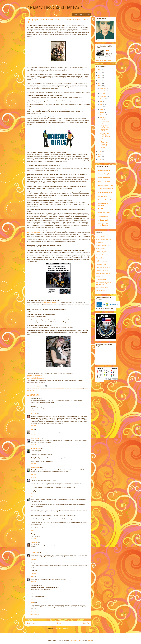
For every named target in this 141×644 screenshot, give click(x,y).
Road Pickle (102, 209)
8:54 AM (33, 599)
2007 (100, 154)
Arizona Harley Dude (105, 174)
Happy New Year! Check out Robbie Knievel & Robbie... (104, 144)
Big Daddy (34, 542)
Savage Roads (103, 216)
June (102, 104)
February (103, 115)
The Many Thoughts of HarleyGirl (54, 7)
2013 (100, 75)
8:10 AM (33, 474)
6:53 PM (33, 410)
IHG (32, 497)
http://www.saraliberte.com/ (34, 233)
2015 (100, 70)
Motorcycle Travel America (104, 274)
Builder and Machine (41, 388)
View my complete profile (104, 60)
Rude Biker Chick (104, 213)
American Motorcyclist (103, 245)
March (102, 112)
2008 (100, 152)
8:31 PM (33, 434)
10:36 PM (34, 549)
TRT (32, 577)
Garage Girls (51, 388)
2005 (100, 160)
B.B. (32, 430)
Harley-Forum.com (102, 261)
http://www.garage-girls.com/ (49, 302)
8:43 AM (33, 559)
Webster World (35, 468)
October (103, 93)
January (103, 118)
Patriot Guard (100, 277)
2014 (100, 72)
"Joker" (33, 414)
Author (33, 388)
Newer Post (31, 623)
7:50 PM (33, 426)
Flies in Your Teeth (104, 181)
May (101, 107)
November (103, 91)
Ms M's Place (102, 196)
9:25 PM (33, 539)
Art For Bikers (100, 249)
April (101, 109)
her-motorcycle (101, 291)
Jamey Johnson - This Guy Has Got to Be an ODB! (105, 136)
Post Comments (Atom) (62, 628)
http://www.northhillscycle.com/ (35, 379)
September (103, 96)
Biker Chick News (104, 178)
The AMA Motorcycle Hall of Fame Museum (105, 284)
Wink (33, 603)
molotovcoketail (76, 640)
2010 (100, 83)
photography (59, 388)
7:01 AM (33, 573)
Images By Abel (101, 264)
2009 (100, 86)
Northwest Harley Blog (106, 200)
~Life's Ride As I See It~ (106, 189)
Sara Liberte (80, 388)
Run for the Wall (101, 280)
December (103, 88)
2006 (100, 157)
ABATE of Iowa (101, 236)
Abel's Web (100, 242)
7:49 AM (33, 582)
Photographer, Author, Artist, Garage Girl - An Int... (104, 128)
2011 (100, 80)
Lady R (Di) (34, 553)
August (102, 99)
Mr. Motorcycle (35, 448)
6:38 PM (33, 464)
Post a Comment (34, 615)
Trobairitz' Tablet (104, 220)
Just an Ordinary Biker (106, 185)
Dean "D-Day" (35, 438)
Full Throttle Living (102, 255)
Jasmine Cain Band (102, 270)
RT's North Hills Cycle (70, 388)
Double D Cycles (101, 252)
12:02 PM (34, 611)
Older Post (86, 623)
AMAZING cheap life (105, 170)
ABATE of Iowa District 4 (104, 239)
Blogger (90, 640)
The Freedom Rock (102, 288)
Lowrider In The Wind (105, 193)
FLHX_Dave (35, 478)
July (101, 101)
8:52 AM (33, 445)
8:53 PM (33, 530)
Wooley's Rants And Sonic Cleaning (105, 225)
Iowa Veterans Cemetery (104, 267)
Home (59, 623)
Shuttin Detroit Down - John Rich (104, 122)
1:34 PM (33, 493)
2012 (100, 78)
